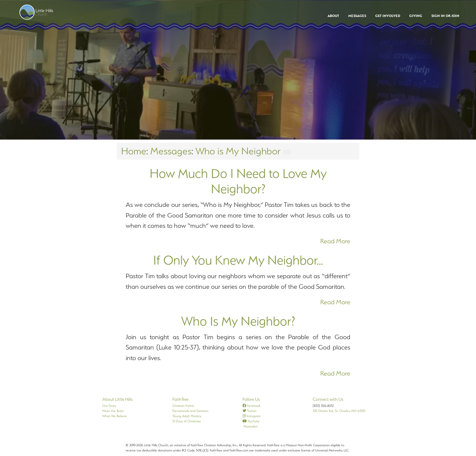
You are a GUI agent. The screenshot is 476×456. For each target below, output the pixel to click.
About (333, 16)
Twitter (250, 411)
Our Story (109, 406)
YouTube (251, 421)
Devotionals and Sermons (190, 411)
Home (134, 151)
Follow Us (251, 399)
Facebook (252, 406)
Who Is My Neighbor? (238, 321)
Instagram (252, 416)
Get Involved (388, 16)
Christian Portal (183, 406)
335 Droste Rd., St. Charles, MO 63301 (339, 411)
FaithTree (180, 399)
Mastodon (250, 426)
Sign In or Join (445, 16)
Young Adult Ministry (187, 416)
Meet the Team (113, 411)
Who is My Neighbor (238, 151)
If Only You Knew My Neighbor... (238, 260)
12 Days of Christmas (187, 421)
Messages (357, 16)
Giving (416, 16)
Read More (335, 241)
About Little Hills (117, 399)
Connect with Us (328, 399)
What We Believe (114, 416)
